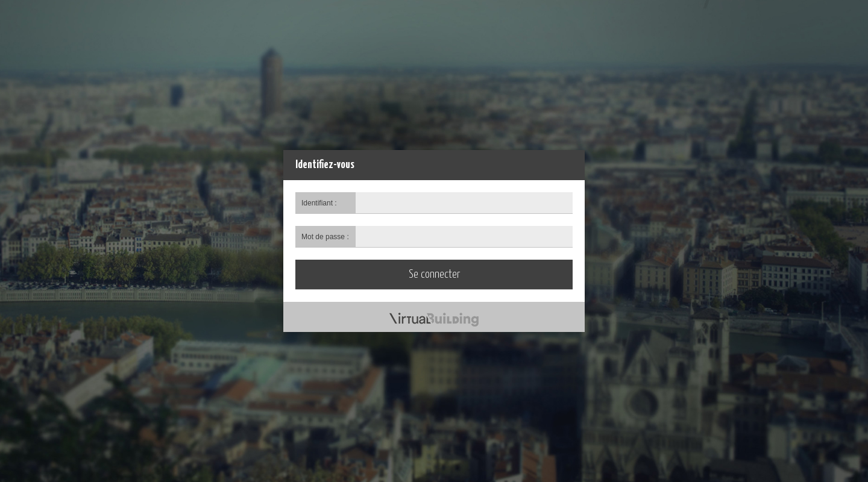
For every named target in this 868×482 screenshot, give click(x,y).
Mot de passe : (325, 237)
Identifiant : (319, 203)
